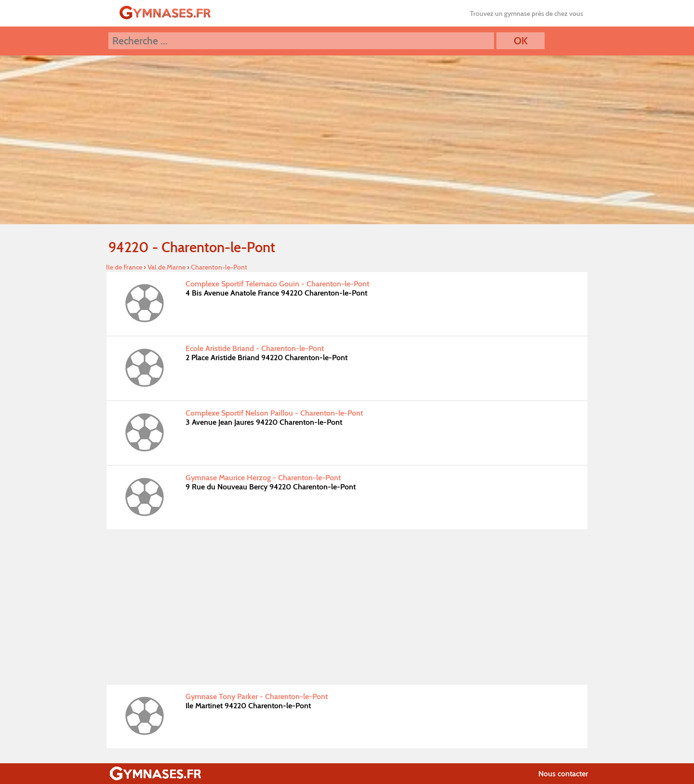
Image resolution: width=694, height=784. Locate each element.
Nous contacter (563, 774)
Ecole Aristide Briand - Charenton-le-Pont (255, 348)
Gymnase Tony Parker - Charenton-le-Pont (257, 696)
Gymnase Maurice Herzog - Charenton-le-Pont (263, 478)
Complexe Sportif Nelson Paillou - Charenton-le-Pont (274, 413)
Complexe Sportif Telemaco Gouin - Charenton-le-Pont (277, 284)
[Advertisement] (347, 607)
